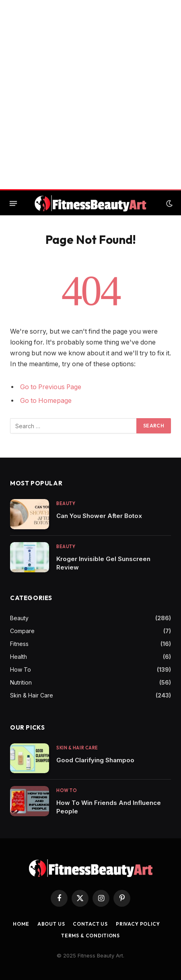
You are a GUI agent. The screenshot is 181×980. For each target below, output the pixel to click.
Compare (22, 631)
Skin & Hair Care (32, 695)
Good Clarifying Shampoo (95, 760)
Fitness (19, 644)
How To (21, 669)
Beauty (19, 618)
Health (19, 657)
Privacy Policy (138, 924)
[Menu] (13, 204)
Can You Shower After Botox (99, 516)
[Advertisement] (90, 95)
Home (21, 924)
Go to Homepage (46, 401)
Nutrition (21, 682)
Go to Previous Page (51, 387)
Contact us (90, 924)
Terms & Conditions (90, 936)
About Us (51, 924)
